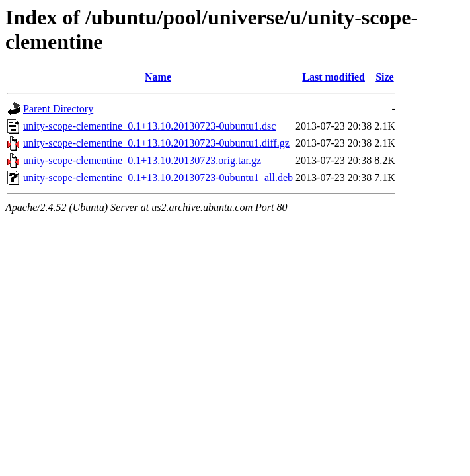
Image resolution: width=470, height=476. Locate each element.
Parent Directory (58, 109)
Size (385, 77)
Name (158, 77)
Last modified (333, 77)
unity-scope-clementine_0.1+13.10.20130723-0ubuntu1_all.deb (158, 178)
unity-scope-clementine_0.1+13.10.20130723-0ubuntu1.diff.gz (156, 143)
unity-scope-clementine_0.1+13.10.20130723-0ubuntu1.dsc (149, 126)
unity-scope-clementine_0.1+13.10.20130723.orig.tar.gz (142, 160)
